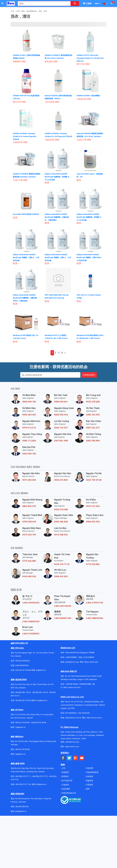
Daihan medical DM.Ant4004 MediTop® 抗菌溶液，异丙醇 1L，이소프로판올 (90, 217)
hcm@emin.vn (42, 703)
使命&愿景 (66, 791)
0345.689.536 (29, 579)
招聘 (88, 791)
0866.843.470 (29, 508)
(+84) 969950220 (31, 605)
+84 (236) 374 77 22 (40, 778)
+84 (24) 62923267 (22, 663)
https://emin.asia (91, 664)
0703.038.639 (29, 524)
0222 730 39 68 (94, 482)
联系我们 (65, 779)
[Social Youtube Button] (82, 760)
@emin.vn (22, 756)
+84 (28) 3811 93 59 (40, 695)
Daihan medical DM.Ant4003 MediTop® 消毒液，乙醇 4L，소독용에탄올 (26, 257)
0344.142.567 (61, 430)
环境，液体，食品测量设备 (26, 11)
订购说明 (65, 787)
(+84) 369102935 (63, 608)
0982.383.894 (93, 443)
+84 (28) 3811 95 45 (23, 703)
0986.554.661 (61, 404)
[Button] (2, 3)
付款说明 (89, 770)
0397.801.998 (61, 443)
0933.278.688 (93, 404)
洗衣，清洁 (43, 11)
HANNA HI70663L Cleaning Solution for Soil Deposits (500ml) (57, 136)
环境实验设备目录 (69, 795)
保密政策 (65, 774)
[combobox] (43, 4)
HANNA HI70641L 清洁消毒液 (90, 96)
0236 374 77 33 (62, 567)
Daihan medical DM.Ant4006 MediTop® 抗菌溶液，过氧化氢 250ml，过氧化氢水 (26, 297)
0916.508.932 (61, 537)
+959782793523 (72, 686)
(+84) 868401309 (63, 620)
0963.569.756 (29, 456)
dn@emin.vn (41, 787)
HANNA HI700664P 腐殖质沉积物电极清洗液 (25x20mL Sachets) (27, 176)
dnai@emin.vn (21, 813)
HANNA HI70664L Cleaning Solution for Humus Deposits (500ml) (26, 136)
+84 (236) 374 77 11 (23, 778)
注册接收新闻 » (89, 377)
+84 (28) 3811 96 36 (23, 695)
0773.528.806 (93, 567)
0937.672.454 (93, 508)
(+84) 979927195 (95, 605)
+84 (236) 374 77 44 (23, 787)
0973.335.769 (29, 537)
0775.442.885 (29, 563)
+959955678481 (85, 686)
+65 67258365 (88, 659)
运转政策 (89, 779)
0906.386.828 (61, 524)
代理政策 (89, 787)
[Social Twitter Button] (69, 760)
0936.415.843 (61, 482)
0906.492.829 (61, 579)
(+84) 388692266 (95, 620)
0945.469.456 (29, 417)
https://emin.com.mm (72, 690)
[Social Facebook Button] (63, 760)
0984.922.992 (93, 524)
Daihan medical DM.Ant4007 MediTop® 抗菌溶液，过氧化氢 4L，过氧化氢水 (58, 217)
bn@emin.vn (20, 729)
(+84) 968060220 (31, 624)
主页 (12, 11)
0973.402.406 (29, 482)
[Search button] (75, 4)
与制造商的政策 (92, 774)
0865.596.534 (61, 417)
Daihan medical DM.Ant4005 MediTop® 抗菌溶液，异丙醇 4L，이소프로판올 (58, 176)
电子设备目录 (67, 783)
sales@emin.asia (72, 664)
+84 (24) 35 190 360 (23, 672)
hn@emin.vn (41, 672)
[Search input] (43, 4)
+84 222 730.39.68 (22, 725)
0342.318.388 (61, 512)
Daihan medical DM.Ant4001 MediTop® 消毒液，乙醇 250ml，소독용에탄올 (90, 257)
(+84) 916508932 (31, 636)
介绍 (63, 770)
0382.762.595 (93, 417)
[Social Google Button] (76, 760)
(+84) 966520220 (22, 668)
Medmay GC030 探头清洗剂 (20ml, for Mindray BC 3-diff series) (89, 338)
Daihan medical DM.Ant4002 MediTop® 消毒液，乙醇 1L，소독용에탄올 (58, 257)
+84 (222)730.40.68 (38, 725)
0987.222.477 (93, 430)
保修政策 (89, 783)
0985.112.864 (29, 443)
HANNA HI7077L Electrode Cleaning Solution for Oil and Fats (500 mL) (90, 58)
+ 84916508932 (71, 659)
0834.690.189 (29, 404)
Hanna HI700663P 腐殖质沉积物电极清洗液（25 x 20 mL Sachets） (90, 136)
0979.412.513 (29, 430)
